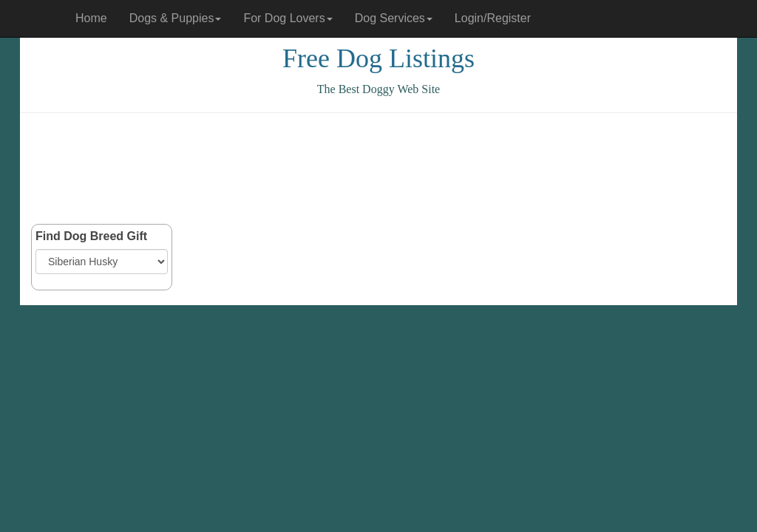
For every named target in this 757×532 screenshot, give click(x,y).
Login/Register (493, 18)
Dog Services (394, 18)
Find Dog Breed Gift (91, 236)
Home (91, 18)
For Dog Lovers (288, 18)
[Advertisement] (378, 168)
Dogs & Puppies (176, 18)
